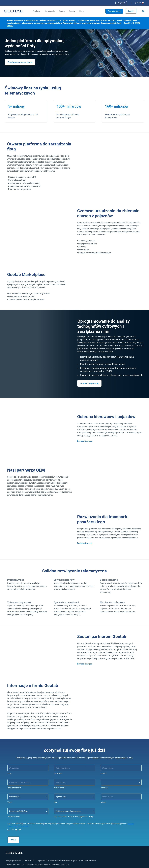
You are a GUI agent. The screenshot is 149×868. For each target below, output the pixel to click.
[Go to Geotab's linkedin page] (135, 861)
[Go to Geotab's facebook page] (124, 861)
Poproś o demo (114, 11)
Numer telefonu (14, 788)
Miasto (104, 802)
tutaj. (119, 23)
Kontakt (131, 11)
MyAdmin (42, 861)
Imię (10, 773)
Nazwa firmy (60, 788)
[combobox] (121, 782)
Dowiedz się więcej (89, 383)
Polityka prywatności (14, 861)
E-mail (104, 773)
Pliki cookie (29, 861)
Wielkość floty (14, 817)
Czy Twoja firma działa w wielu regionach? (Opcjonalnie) (74, 817)
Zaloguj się (121, 3)
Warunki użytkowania (89, 861)
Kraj (56, 802)
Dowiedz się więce (85, 664)
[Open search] (143, 11)
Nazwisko (58, 773)
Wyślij (13, 840)
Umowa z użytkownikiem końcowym (64, 861)
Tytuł (10, 802)
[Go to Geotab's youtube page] (140, 861)
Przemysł (104, 788)
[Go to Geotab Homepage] (14, 11)
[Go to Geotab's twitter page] (129, 861)
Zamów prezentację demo (20, 62)
